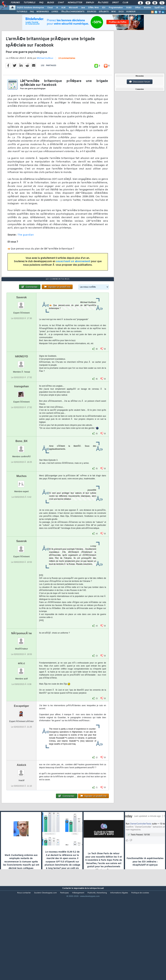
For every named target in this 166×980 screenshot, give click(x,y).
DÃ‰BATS (104, 12)
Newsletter (75, 3)
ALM (63, 8)
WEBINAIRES (43, 12)
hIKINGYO (21, 393)
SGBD (129, 8)
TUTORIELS (22, 12)
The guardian (26, 247)
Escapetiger (21, 743)
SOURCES (92, 12)
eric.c (22, 700)
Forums (15, 3)
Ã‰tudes (103, 3)
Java (83, 8)
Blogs (51, 3)
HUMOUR (131, 12)
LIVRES (55, 12)
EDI (104, 8)
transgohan (21, 423)
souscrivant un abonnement (73, 274)
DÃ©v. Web (93, 8)
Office (138, 8)
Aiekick (22, 802)
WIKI (114, 12)
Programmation (116, 8)
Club (125, 3)
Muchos (21, 513)
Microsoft (73, 8)
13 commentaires (67, 71)
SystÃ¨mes (159, 8)
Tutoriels (29, 3)
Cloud (50, 8)
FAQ (41, 3)
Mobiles (147, 8)
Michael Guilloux (45, 70)
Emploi (90, 3)
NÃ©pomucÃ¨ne (21, 670)
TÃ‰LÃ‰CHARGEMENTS (73, 12)
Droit (115, 3)
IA (57, 8)
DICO (121, 12)
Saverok (22, 334)
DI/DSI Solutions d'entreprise (30, 8)
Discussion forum (140, 82)
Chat (61, 3)
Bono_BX (22, 478)
